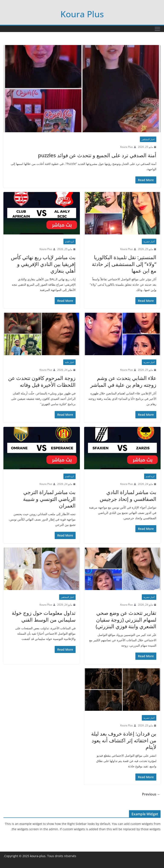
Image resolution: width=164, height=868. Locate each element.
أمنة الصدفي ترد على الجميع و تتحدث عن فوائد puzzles (97, 155)
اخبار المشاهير (148, 139)
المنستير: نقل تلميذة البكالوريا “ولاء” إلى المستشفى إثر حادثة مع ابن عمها (124, 264)
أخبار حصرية (149, 241)
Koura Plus (82, 14)
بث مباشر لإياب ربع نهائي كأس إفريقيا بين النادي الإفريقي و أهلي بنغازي (43, 264)
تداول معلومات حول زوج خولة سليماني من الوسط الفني (44, 616)
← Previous (151, 794)
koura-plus (38, 856)
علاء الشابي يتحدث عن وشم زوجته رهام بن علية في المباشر (123, 381)
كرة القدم (70, 241)
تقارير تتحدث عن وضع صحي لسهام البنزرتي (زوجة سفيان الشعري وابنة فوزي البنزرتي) (126, 619)
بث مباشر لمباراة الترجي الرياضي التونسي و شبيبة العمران (49, 499)
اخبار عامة (69, 362)
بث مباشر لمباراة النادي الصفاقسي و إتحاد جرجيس (128, 495)
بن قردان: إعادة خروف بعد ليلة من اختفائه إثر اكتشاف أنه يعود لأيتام (124, 740)
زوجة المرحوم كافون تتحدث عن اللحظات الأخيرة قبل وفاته (42, 381)
